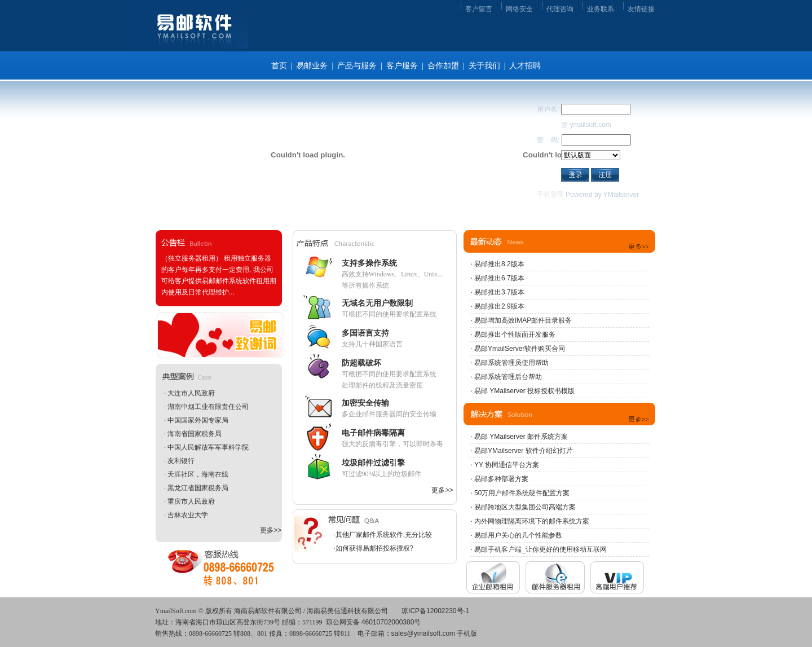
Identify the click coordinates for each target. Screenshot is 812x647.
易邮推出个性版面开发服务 (515, 334)
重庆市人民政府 (191, 501)
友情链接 (641, 9)
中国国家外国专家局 (198, 420)
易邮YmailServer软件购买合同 (520, 349)
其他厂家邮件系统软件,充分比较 (384, 535)
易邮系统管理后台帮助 (508, 377)
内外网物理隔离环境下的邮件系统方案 (532, 521)
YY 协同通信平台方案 (507, 465)
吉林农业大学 (188, 515)
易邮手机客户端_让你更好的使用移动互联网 (540, 549)
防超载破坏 (361, 363)
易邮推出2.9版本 (499, 306)
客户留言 (479, 9)
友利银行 (181, 461)
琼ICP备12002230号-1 (435, 611)
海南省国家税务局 (195, 434)
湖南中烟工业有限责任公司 (208, 407)
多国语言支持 (365, 333)
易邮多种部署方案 (501, 479)
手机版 (467, 633)
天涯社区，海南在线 (198, 474)
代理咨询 (560, 9)
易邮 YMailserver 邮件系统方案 (521, 437)
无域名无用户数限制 (377, 303)
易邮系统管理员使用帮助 (511, 363)
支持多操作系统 (369, 263)
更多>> (271, 530)
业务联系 (601, 9)
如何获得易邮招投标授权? (375, 548)
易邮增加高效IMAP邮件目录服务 (523, 320)
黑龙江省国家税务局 (198, 488)
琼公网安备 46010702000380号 (374, 622)
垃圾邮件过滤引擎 (373, 463)
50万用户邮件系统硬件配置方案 (522, 493)
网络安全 (519, 9)
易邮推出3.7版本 (499, 292)
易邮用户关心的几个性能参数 (518, 535)
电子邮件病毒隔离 (373, 433)
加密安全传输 (365, 403)
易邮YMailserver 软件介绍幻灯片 (524, 451)
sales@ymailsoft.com (423, 633)
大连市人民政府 (191, 393)
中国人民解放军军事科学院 (208, 447)
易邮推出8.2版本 (499, 264)
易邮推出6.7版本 (499, 278)
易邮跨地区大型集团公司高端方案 (525, 507)
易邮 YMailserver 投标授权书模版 (524, 391)
